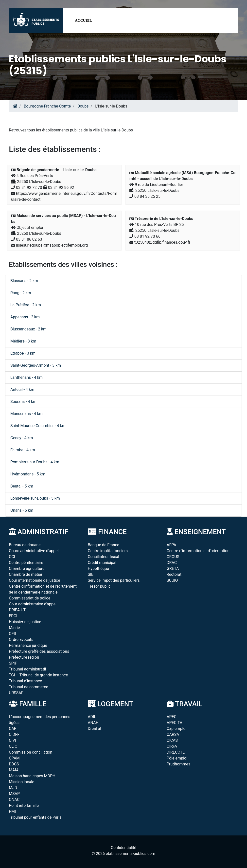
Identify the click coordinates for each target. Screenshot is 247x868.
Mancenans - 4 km (26, 414)
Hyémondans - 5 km (28, 474)
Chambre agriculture (27, 569)
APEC (172, 717)
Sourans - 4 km (23, 402)
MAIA (14, 770)
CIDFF (14, 734)
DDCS (14, 764)
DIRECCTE (176, 752)
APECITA (175, 723)
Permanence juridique (28, 645)
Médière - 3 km (23, 341)
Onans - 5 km (22, 510)
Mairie (14, 628)
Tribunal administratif (28, 669)
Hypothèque (98, 569)
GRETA (173, 569)
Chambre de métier (26, 574)
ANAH (93, 723)
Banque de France (104, 545)
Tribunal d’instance (25, 681)
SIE (91, 574)
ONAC (14, 800)
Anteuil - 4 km (22, 389)
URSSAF (16, 693)
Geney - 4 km (22, 438)
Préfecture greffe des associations (39, 651)
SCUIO (172, 580)
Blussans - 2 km (24, 281)
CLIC (13, 746)
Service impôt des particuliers (114, 580)
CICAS (172, 740)
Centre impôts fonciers (108, 551)
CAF (13, 729)
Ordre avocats (21, 640)
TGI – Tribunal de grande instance (38, 675)
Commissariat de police (30, 598)
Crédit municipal (102, 563)
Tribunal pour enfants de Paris (35, 817)
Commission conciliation (31, 752)
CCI (12, 557)
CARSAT (174, 734)
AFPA (171, 545)
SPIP (13, 663)
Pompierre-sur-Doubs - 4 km (35, 462)
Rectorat (174, 574)
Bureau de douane (25, 545)
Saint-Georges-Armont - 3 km (36, 365)
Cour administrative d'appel (33, 604)
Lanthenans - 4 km (26, 377)
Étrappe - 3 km (23, 353)
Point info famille (24, 805)
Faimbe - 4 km (23, 450)
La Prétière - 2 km (26, 305)
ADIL (92, 717)
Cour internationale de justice (35, 580)
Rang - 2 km (21, 293)
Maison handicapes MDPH (32, 776)
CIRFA (172, 746)
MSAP (14, 794)
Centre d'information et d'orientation (198, 551)
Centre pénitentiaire (26, 563)
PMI (12, 811)
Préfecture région (24, 657)
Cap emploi (176, 729)
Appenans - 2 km (25, 317)
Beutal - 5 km (22, 486)
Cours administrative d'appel (34, 551)
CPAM (14, 758)
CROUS (173, 557)
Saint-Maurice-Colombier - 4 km (38, 426)
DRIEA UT (17, 610)
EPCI (13, 616)
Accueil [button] (83, 20)
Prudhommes (178, 764)
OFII (12, 634)
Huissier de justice (25, 622)
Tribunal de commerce (28, 687)
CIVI (12, 740)
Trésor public (99, 586)
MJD (13, 788)
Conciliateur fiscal (103, 557)
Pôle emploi (177, 758)
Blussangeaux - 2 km (28, 329)
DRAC (172, 563)
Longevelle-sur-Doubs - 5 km (35, 498)
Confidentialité (124, 848)
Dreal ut (95, 729)
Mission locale (22, 782)
